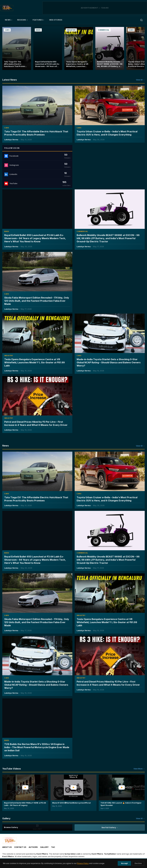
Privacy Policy (83, 863)
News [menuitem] (8, 20)
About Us (7, 847)
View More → (139, 769)
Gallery (44, 847)
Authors (33, 847)
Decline (138, 863)
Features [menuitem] (38, 20)
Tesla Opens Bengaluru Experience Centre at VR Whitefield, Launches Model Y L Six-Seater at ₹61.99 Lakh (35, 362)
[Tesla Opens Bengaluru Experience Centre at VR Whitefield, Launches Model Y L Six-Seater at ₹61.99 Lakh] (79, 48)
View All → (140, 80)
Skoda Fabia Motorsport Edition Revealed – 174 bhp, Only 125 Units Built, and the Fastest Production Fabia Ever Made (37, 301)
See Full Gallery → (110, 827)
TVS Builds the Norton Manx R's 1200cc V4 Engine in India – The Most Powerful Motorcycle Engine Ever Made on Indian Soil (37, 747)
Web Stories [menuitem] (56, 20)
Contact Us (20, 847)
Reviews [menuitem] (22, 20)
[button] (25, 793)
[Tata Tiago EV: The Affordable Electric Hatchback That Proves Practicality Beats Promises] (17, 48)
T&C (53, 847)
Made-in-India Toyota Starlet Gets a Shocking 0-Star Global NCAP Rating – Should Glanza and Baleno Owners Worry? (109, 362)
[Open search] (141, 20)
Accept (124, 863)
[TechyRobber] (7, 8)
